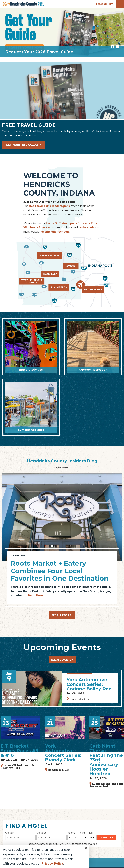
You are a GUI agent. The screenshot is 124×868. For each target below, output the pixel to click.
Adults (82, 833)
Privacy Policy (52, 863)
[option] (62, 33)
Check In (10, 833)
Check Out (42, 833)
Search (106, 837)
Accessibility (104, 4)
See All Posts (62, 615)
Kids (91, 833)
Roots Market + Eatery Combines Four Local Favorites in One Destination (60, 571)
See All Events (61, 660)
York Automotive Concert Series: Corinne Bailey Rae (89, 684)
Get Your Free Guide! (24, 145)
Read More (35, 595)
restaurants (87, 227)
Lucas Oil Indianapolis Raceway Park (72, 223)
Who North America (37, 227)
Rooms (71, 833)
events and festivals (55, 232)
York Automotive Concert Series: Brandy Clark (63, 753)
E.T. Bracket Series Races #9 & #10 (20, 751)
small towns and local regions (50, 206)
